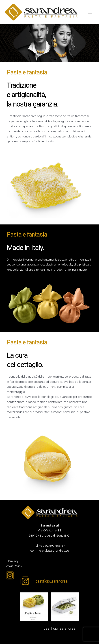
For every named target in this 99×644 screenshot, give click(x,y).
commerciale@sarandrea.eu (50, 550)
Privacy (13, 561)
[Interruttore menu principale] (90, 12)
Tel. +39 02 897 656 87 (49, 546)
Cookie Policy (13, 566)
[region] (49, 43)
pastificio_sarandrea (59, 628)
